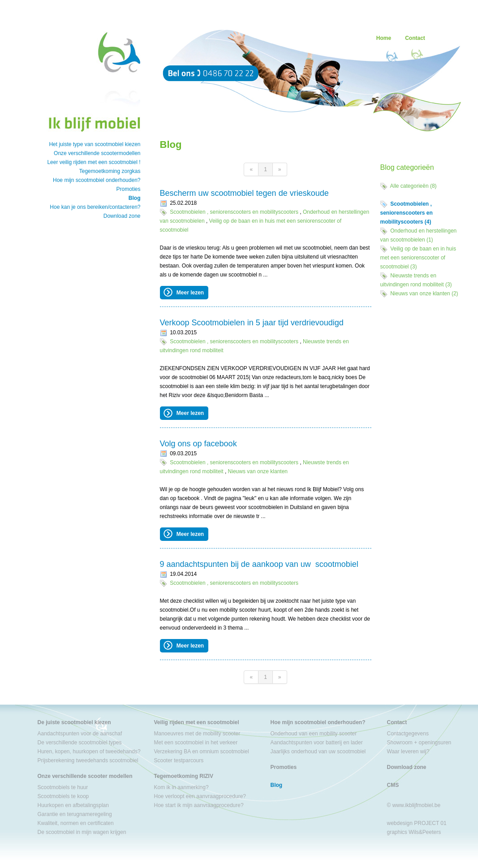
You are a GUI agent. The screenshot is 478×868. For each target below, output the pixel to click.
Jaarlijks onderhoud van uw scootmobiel (318, 751)
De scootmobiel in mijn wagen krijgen (82, 832)
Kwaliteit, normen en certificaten (76, 823)
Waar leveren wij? (408, 751)
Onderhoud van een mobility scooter (314, 734)
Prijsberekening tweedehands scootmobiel (88, 760)
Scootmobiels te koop (63, 796)
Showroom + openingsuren (419, 743)
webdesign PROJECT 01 (417, 823)
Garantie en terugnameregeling (75, 814)
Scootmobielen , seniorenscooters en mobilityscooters (234, 212)
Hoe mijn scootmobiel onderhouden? (97, 180)
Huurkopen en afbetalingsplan (73, 805)
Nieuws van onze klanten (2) (424, 294)
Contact (415, 38)
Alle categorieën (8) (413, 186)
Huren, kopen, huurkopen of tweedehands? (89, 751)
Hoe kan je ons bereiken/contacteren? (95, 207)
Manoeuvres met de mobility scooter (197, 734)
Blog (135, 198)
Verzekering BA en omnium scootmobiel (202, 751)
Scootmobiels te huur (63, 787)
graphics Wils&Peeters (414, 832)
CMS (393, 785)
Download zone (122, 216)
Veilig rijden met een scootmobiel (197, 722)
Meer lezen (183, 292)
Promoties (128, 189)
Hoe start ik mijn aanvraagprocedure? (199, 805)
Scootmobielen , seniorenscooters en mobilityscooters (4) (407, 213)
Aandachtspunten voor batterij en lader (317, 743)
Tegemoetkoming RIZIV (184, 776)
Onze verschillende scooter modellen (85, 776)
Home (384, 38)
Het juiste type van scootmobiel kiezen (95, 144)
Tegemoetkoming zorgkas (110, 171)
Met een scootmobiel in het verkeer (196, 743)
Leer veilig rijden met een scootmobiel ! (94, 162)
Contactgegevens (408, 734)
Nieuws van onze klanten (258, 471)
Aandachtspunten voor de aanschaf (80, 734)
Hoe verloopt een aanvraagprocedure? (200, 796)
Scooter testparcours (179, 760)
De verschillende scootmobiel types (80, 743)
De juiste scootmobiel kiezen (74, 722)
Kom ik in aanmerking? (181, 787)
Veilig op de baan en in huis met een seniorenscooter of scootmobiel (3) (418, 258)
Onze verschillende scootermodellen (97, 153)
